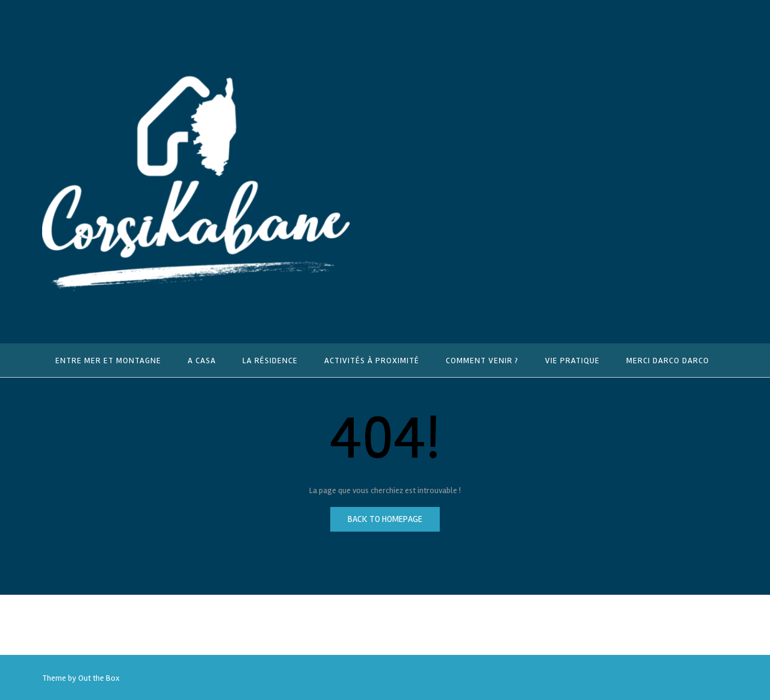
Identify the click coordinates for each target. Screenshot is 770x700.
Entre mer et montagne (108, 361)
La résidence (270, 361)
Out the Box (99, 678)
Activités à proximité (372, 361)
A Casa (202, 361)
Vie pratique (572, 361)
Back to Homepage (385, 519)
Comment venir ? (482, 361)
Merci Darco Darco (668, 361)
